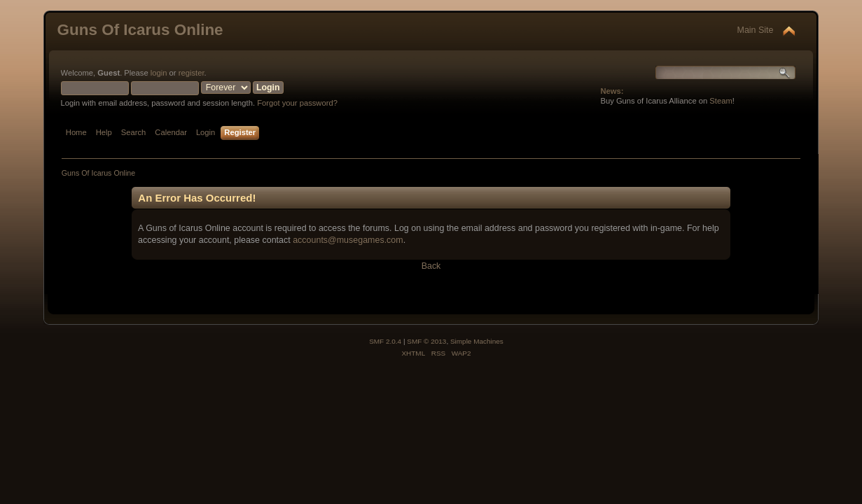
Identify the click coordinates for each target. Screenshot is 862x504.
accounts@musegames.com (348, 240)
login (159, 73)
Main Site (756, 30)
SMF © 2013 (426, 341)
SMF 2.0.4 (385, 341)
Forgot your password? (297, 103)
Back (431, 266)
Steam (721, 101)
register (192, 73)
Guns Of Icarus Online (140, 30)
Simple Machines (477, 341)
